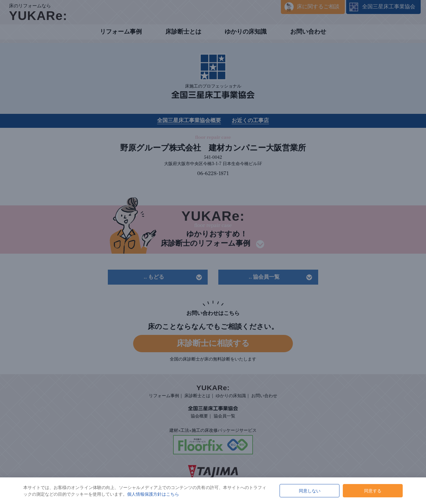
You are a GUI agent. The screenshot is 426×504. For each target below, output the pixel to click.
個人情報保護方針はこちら (153, 494)
